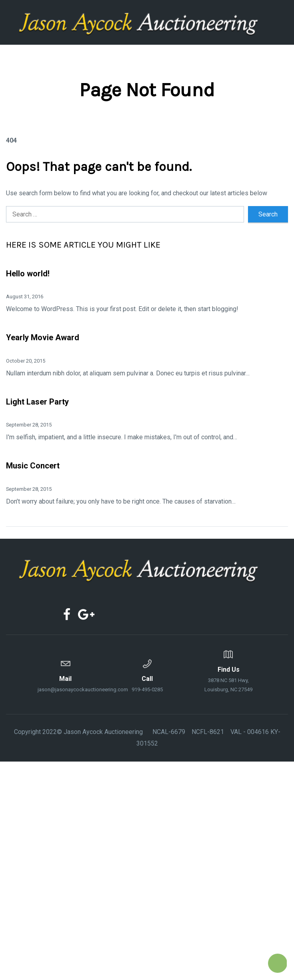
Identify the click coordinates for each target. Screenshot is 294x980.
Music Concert (33, 466)
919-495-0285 (147, 674)
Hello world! (28, 274)
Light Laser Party (37, 402)
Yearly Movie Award (43, 337)
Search (268, 214)
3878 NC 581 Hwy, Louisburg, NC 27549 (229, 670)
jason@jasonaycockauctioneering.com (66, 674)
